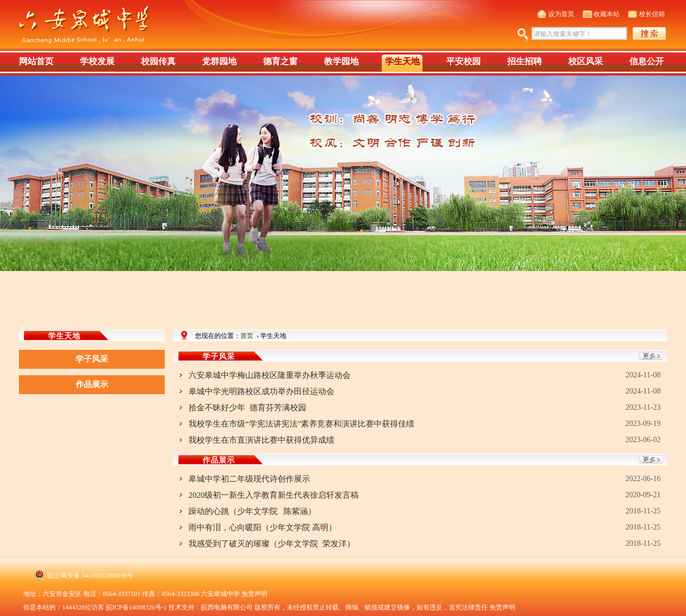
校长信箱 (652, 14)
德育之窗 (280, 61)
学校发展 (97, 61)
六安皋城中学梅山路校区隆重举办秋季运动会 (271, 375)
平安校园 (463, 61)
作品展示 (92, 384)
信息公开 (647, 61)
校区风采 (586, 61)
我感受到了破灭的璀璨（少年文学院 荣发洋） (272, 544)
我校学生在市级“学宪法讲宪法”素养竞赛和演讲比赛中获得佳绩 (301, 424)
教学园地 (341, 61)
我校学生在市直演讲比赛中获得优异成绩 (261, 440)
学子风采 (92, 359)
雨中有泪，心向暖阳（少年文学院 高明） (263, 527)
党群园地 (219, 61)
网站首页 (36, 61)
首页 (247, 336)
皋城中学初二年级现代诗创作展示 (249, 479)
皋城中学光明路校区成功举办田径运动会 (261, 391)
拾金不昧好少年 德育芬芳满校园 (247, 408)
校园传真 (158, 61)
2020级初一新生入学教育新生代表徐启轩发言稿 (274, 495)
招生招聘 (524, 61)
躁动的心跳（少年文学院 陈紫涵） (252, 511)
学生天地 (402, 61)
